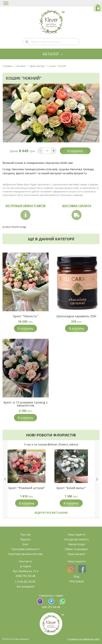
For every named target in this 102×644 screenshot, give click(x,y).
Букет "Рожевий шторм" (27, 488)
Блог (25, 544)
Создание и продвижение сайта (83, 639)
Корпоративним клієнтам (25, 554)
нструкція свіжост (76, 539)
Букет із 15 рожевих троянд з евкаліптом (25, 404)
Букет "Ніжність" (26, 316)
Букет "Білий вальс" (71, 488)
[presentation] (5, 479)
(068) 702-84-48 (25, 576)
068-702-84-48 (51, 607)
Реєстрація (76, 581)
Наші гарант (76, 534)
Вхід (76, 576)
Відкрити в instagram (51, 513)
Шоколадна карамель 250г (76, 316)
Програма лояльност (25, 549)
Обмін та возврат (76, 549)
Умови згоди (76, 544)
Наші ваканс (76, 554)
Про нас (25, 534)
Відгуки (26, 539)
